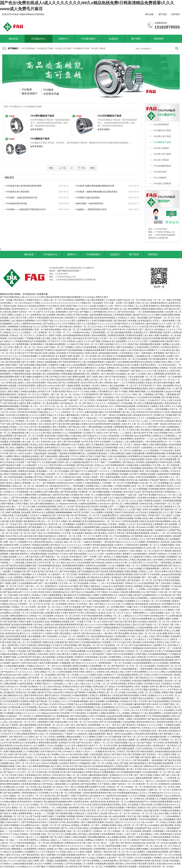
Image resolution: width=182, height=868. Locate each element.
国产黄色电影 (120, 321)
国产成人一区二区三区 (118, 501)
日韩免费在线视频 (53, 468)
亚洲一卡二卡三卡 (86, 536)
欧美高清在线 (152, 648)
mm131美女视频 (16, 338)
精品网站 (174, 843)
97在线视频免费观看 (124, 356)
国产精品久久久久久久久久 (25, 359)
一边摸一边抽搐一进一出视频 (64, 418)
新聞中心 (63, 39)
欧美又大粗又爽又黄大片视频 (64, 654)
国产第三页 (117, 504)
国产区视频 (86, 687)
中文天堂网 (95, 678)
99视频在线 (85, 763)
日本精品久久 (124, 318)
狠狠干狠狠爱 (8, 504)
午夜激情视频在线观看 (104, 530)
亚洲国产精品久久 (35, 300)
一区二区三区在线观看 (169, 577)
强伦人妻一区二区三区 (52, 568)
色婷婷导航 (13, 645)
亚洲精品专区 (78, 495)
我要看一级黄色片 (94, 852)
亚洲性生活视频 (135, 684)
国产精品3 (27, 548)
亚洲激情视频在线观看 (153, 312)
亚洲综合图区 (88, 790)
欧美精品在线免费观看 (23, 625)
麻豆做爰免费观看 (29, 725)
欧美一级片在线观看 (149, 471)
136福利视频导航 (129, 669)
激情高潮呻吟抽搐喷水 (11, 784)
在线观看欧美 (89, 397)
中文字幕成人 (121, 568)
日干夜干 (47, 577)
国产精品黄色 (101, 533)
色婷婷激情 (119, 586)
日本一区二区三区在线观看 (143, 666)
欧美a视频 (162, 633)
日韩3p (3, 580)
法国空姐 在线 (103, 672)
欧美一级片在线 (160, 731)
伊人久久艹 (95, 468)
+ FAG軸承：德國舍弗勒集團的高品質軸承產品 (96, 192)
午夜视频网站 (110, 867)
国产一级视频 (47, 861)
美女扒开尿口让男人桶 (92, 383)
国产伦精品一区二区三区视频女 (60, 347)
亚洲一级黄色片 (72, 660)
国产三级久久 (39, 533)
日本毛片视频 (142, 689)
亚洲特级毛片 (85, 574)
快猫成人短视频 (46, 849)
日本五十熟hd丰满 (19, 412)
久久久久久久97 (11, 704)
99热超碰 (59, 642)
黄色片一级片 (53, 630)
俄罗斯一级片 (113, 689)
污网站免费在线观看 (126, 530)
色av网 (104, 813)
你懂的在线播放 (113, 477)
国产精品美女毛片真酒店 (168, 527)
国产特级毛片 (116, 810)
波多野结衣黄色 (148, 365)
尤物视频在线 (121, 589)
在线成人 (155, 533)
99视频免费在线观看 (105, 864)
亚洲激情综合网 (125, 415)
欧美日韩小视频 (166, 448)
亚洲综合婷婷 (122, 766)
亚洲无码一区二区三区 (73, 412)
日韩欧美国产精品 (25, 450)
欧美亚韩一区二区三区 (159, 622)
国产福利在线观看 (145, 751)
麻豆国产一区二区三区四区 (83, 400)
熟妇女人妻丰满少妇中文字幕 (139, 433)
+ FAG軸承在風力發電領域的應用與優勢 (23, 186)
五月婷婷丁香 (108, 799)
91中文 (45, 380)
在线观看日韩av (93, 486)
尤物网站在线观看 (148, 474)
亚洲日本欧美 (91, 353)
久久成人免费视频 (117, 566)
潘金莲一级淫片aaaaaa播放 (120, 734)
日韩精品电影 (133, 465)
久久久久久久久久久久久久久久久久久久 (61, 303)
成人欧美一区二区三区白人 (50, 607)
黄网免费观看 (57, 819)
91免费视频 (162, 678)
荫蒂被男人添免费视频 (153, 831)
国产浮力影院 (22, 669)
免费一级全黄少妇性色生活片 (168, 424)
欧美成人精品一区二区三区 (68, 542)
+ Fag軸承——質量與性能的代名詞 (91, 209)
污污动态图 (142, 397)
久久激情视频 (174, 737)
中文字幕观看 (173, 781)
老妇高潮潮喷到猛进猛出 (102, 315)
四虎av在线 (122, 560)
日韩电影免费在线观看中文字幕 (91, 787)
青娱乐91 (144, 521)
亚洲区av (49, 625)
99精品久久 (123, 790)
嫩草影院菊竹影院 (143, 704)
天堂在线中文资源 (56, 619)
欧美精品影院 (145, 321)
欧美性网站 (7, 303)
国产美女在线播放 (21, 498)
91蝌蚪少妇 (57, 689)
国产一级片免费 (149, 577)
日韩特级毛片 (114, 403)
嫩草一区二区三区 (161, 757)
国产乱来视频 (163, 636)
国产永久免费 (29, 362)
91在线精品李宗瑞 (116, 660)
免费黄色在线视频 (27, 471)
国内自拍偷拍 (94, 698)
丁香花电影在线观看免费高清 (71, 453)
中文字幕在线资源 (75, 353)
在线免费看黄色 (109, 834)
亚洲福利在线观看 (135, 335)
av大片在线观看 (161, 663)
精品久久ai (9, 852)
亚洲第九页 (160, 415)
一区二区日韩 (43, 843)
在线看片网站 (63, 436)
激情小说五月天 (68, 563)
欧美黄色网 (54, 828)
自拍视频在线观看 (99, 828)
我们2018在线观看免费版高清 (107, 359)
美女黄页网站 (39, 630)
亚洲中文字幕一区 (104, 536)
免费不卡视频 (55, 335)
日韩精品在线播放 (29, 391)
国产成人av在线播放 (150, 825)
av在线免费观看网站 (143, 663)
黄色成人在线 (118, 672)
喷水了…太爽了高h (111, 843)
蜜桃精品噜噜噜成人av (11, 728)
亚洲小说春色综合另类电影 (62, 380)
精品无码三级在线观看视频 (139, 660)
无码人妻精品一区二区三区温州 (145, 551)
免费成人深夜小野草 (161, 406)
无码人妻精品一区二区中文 (118, 450)
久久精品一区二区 (67, 636)
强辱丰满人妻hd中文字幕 (161, 687)
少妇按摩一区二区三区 (57, 474)
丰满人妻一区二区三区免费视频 (154, 483)
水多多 (38, 813)
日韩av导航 (43, 654)
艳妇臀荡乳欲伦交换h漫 (141, 362)
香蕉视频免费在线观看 (150, 344)
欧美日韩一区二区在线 (158, 843)
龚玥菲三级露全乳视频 (138, 837)
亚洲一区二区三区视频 (150, 692)
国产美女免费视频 (156, 539)
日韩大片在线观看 (73, 607)
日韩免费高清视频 (38, 554)
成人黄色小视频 (152, 335)
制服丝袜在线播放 (10, 654)
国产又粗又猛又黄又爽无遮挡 (124, 622)
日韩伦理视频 (75, 793)
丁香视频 (29, 338)
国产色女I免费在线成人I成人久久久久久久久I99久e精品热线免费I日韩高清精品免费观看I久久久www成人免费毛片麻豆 (54, 297)
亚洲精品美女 (84, 781)
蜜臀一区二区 (173, 327)
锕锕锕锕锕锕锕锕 (64, 512)
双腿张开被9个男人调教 (167, 518)
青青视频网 (159, 353)
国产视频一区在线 (170, 589)
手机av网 (60, 551)
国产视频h (14, 501)
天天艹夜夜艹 (101, 462)
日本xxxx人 (162, 495)
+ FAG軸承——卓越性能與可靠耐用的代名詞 (25, 209)
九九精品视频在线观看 (14, 666)
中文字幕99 (102, 592)
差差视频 (52, 453)
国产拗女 (39, 625)
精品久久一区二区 (29, 309)
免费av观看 (64, 456)
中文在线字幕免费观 (40, 418)
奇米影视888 (140, 719)
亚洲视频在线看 (86, 318)
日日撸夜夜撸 (115, 737)
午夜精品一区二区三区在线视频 (156, 601)
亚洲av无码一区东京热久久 (65, 430)
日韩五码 (21, 837)
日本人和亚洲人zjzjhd (72, 341)
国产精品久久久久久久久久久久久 (66, 545)
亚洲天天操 (133, 344)
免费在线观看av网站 (94, 412)
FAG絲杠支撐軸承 (162, 183)
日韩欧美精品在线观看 (125, 406)
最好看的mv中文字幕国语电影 (78, 595)
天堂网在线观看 (46, 551)
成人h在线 (9, 754)
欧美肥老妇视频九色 (32, 784)
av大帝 (125, 849)
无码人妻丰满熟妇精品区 (40, 430)
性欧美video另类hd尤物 (97, 816)
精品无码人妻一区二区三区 (117, 852)
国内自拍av (130, 397)
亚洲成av (106, 341)
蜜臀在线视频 (79, 377)
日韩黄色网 (34, 760)
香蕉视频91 (7, 619)
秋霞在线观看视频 (86, 707)
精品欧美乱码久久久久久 (134, 418)
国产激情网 (80, 692)
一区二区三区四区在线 (37, 772)
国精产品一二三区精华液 (165, 778)
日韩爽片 (87, 545)
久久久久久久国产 (97, 554)
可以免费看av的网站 (72, 527)
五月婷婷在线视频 (29, 356)
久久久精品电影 (152, 450)
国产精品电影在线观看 (33, 468)
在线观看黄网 (75, 433)
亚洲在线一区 (45, 574)
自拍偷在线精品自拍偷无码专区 (105, 669)
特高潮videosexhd (65, 483)
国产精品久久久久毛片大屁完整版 (66, 388)
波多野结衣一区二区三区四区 (89, 855)
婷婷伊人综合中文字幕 (117, 563)
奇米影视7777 (67, 713)
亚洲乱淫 (94, 695)
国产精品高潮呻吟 (12, 793)
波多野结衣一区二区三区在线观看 (117, 704)
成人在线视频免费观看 (94, 362)
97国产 (174, 642)
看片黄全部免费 (13, 362)
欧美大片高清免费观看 (87, 347)
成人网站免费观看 (96, 300)
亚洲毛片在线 (163, 642)
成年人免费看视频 (156, 374)
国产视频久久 (86, 312)
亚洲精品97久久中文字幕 (121, 775)
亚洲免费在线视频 (123, 315)
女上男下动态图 (34, 816)
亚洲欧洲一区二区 (47, 332)
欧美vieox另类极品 (71, 825)
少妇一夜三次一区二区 (113, 468)
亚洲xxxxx (100, 465)
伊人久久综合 (101, 436)
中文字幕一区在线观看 (73, 533)
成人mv (146, 822)
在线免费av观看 (22, 610)
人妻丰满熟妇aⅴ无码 (149, 834)
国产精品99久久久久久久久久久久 (116, 394)
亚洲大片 (138, 574)
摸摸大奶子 (18, 592)
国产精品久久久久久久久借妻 (40, 489)
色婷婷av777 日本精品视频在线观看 (121, 675)
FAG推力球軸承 (161, 160)
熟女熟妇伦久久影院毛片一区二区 (60, 536)
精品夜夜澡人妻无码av (47, 698)
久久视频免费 (43, 837)
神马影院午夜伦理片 (160, 849)
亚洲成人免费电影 (107, 368)
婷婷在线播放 (45, 645)
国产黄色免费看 (122, 633)
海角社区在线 (146, 504)
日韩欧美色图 (128, 512)
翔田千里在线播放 (125, 347)
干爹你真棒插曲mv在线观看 (100, 427)
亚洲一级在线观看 (165, 386)
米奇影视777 (63, 368)
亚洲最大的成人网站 (163, 362)
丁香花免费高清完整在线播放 (111, 731)
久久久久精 (86, 601)
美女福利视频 (49, 657)
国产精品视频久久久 (38, 527)
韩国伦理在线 (25, 799)
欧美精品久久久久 (96, 324)
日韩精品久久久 (56, 728)
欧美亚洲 (157, 861)
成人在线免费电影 (157, 769)
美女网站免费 (60, 548)
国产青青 (113, 548)
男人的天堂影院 (106, 356)
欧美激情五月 (175, 731)
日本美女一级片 (87, 604)
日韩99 (79, 483)
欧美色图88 (171, 374)
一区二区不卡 (45, 406)
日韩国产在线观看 (86, 681)
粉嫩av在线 (170, 430)
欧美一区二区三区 (49, 530)
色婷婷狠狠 (146, 465)
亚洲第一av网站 (126, 719)
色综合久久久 (137, 610)
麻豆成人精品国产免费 (93, 619)
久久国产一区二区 (108, 338)
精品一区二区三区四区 (78, 775)
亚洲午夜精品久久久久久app (58, 448)
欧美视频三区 (153, 799)
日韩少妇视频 (159, 557)
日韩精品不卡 (137, 713)
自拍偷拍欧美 (145, 867)
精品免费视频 (14, 748)
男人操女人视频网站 (15, 448)
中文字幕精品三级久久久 (75, 324)
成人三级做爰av (122, 610)
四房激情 (167, 684)
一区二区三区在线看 (122, 663)
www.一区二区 (172, 613)
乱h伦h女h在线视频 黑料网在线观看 (159, 338)
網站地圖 (149, 14)
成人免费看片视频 (162, 619)
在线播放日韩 (20, 571)
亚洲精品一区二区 (113, 616)
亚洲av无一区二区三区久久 (23, 335)
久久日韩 (96, 684)
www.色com (105, 504)
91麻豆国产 (111, 362)
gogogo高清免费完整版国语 (120, 716)
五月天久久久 (122, 707)
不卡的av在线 (167, 450)
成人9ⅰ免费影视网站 (136, 613)
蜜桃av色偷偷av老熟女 (153, 309)
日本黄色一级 (55, 707)
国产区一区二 (166, 648)
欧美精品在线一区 (160, 616)
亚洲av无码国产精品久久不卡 (66, 391)
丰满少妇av (70, 681)
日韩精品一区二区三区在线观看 (82, 731)
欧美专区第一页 (72, 819)
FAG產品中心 (38, 39)
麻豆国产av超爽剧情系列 (146, 595)
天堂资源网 (44, 793)
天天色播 (84, 468)
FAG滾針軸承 (160, 172)
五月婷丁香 (73, 507)
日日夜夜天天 (90, 433)
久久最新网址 (93, 713)
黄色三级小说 (59, 338)
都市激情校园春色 (92, 388)
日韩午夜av (101, 560)
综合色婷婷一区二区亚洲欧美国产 (110, 607)
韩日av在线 (20, 757)
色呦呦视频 (13, 327)
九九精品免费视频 (145, 628)
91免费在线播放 (73, 619)
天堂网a (142, 589)
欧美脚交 (33, 412)
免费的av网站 (31, 495)
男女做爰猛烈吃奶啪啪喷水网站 (58, 802)
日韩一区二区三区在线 (119, 539)
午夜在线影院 (172, 831)
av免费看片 (89, 560)
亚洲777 (75, 796)
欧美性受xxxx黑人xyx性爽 (16, 598)
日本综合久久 (12, 687)
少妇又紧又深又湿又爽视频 (153, 327)
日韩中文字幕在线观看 (39, 318)
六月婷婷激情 (145, 731)
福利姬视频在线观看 (108, 353)
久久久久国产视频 (92, 341)
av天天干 (53, 480)
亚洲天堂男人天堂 (74, 551)
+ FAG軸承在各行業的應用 (17, 192)
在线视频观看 (61, 861)
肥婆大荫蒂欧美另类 (34, 695)
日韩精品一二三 (8, 837)
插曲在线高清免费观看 (27, 719)
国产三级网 (92, 377)
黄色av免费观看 (99, 335)
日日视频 (61, 855)
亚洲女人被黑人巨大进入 (88, 380)
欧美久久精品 (128, 477)
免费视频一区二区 (148, 545)
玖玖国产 (67, 409)
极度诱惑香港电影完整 (101, 793)
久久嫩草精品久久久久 (51, 409)
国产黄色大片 (52, 571)
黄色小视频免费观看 (53, 595)
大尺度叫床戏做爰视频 (25, 843)
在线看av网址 (71, 834)
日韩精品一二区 (30, 332)
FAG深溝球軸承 (28, 48)
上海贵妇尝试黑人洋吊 (160, 598)
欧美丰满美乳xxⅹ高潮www (37, 840)
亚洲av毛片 (42, 335)
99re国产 (24, 687)
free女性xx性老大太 (23, 746)
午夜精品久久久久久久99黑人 (150, 725)
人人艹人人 (56, 412)
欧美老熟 (61, 353)
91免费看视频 (112, 701)
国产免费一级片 (76, 740)
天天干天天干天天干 (40, 388)
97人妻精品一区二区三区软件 (93, 430)
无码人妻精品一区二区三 (29, 380)
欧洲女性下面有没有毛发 (143, 840)
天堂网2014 (148, 707)
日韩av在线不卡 (13, 822)
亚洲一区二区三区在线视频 (118, 681)
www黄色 (143, 622)
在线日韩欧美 (126, 515)
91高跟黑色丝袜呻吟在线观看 (106, 424)
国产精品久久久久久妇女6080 (106, 781)
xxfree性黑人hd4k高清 (63, 692)
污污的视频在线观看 (172, 651)
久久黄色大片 (141, 639)
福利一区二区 (98, 763)
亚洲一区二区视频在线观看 (98, 495)
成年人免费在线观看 (42, 601)
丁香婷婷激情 (166, 563)
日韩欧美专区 (14, 574)
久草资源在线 (165, 595)
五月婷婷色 (25, 545)
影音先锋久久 (175, 645)
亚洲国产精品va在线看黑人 (143, 698)
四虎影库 (79, 657)
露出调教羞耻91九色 (67, 445)
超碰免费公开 (69, 707)
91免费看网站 (115, 462)
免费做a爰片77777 (33, 577)
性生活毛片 (45, 748)
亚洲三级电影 (49, 353)
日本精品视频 (118, 495)
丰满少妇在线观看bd (118, 456)
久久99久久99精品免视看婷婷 (37, 689)
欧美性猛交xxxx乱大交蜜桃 (127, 365)
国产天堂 (74, 312)
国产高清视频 (135, 754)
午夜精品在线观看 (55, 867)
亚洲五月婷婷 (45, 592)
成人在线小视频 (162, 813)
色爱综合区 (42, 386)
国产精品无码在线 (85, 465)
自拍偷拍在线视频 (112, 418)
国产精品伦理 (16, 737)
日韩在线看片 (91, 613)
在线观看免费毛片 (110, 515)
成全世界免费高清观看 (16, 636)
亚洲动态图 (35, 598)
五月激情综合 (139, 324)
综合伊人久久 (160, 828)
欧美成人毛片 (107, 406)
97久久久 (112, 312)
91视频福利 (87, 660)
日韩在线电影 (154, 589)
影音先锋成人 (31, 819)
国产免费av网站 (52, 492)
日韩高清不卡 (38, 633)
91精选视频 (9, 450)
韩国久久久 (28, 675)
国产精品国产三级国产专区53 (106, 654)
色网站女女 (158, 436)
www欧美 (161, 781)
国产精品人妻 (157, 507)
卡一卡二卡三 (8, 669)
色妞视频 (29, 477)
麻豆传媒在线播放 (166, 383)
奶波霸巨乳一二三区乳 (119, 710)
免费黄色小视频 (100, 778)
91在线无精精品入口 (97, 651)
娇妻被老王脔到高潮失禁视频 (119, 574)
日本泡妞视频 (117, 601)
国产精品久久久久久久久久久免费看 (129, 542)
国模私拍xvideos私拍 (32, 324)
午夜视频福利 (137, 648)
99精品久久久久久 (12, 332)
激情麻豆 (127, 554)
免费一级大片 (10, 542)
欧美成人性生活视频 (37, 619)
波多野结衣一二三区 (144, 439)
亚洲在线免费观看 (161, 701)
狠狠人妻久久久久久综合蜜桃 (79, 748)
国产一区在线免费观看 (59, 459)
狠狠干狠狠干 (12, 365)
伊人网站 (59, 849)
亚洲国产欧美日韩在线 (16, 810)
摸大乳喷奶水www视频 (53, 589)
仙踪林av (98, 329)
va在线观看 (135, 707)
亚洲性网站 (171, 436)
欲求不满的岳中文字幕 (51, 751)
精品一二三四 (16, 840)
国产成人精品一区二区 (26, 754)
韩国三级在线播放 (62, 633)
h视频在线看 (99, 509)
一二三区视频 (48, 813)
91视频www (166, 810)
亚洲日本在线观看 (151, 509)
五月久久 (144, 793)
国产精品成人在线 (77, 427)
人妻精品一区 (45, 846)
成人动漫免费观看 (51, 374)
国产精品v (35, 557)
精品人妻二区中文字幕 (95, 689)
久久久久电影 (137, 501)
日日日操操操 (175, 669)
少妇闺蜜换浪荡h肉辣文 (97, 453)
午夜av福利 (13, 595)
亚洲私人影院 (41, 828)
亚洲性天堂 (32, 563)
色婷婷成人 (96, 586)
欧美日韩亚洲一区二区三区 (118, 445)
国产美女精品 (35, 657)
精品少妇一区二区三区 (164, 380)
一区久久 (159, 707)
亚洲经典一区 (39, 403)
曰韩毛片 (91, 371)
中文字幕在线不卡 (147, 386)
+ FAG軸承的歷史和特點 (16, 203)
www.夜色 (166, 350)
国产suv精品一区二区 (71, 397)
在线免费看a (31, 743)
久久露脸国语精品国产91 (82, 462)
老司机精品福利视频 (47, 507)
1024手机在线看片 (139, 790)
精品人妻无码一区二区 (90, 799)
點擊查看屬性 (37, 129)
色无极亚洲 (9, 692)
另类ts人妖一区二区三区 (23, 486)
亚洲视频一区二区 (29, 406)
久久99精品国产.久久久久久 (35, 465)
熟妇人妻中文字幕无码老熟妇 (113, 377)
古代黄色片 (135, 380)
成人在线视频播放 (167, 819)
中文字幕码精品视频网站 (159, 716)
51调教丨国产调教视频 (65, 501)
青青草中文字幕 (76, 613)
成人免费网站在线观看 (147, 740)
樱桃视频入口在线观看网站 (25, 849)
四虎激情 (100, 681)
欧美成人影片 (10, 769)
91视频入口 (102, 306)
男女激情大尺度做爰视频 (152, 430)
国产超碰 (125, 763)
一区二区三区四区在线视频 (114, 684)
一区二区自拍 (62, 557)
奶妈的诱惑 (148, 468)
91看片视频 (26, 377)
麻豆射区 (120, 864)
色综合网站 (133, 692)
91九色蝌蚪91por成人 (31, 825)
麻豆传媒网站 (51, 560)
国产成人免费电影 (28, 654)
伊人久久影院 (74, 518)
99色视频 (133, 321)
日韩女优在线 (146, 805)
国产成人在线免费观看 (52, 858)
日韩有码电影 (149, 642)
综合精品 (110, 822)
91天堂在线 (142, 512)
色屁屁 (49, 633)
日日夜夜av (6, 864)
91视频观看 (65, 663)
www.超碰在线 (72, 849)
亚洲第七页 (86, 424)
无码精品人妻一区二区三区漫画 (111, 692)
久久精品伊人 (118, 442)
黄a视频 (152, 495)
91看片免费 (6, 642)
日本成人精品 (130, 657)
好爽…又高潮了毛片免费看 (122, 303)
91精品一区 (32, 757)
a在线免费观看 (80, 365)
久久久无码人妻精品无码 (77, 746)
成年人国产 (132, 834)
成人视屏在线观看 (163, 536)
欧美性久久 (164, 371)
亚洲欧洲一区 (86, 492)
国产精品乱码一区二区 (71, 403)
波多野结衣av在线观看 (96, 566)
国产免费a (84, 586)
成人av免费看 (49, 315)
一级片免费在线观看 (154, 442)
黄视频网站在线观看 (61, 622)
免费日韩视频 (131, 571)
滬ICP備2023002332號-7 (69, 271)
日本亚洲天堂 (59, 775)
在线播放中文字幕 (41, 377)
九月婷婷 (142, 374)
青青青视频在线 (30, 793)
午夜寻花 (77, 633)
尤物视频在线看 (158, 341)
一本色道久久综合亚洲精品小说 (80, 639)
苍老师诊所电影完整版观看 (132, 630)
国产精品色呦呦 (89, 784)
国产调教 (174, 852)
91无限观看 (138, 536)
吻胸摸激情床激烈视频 (163, 660)
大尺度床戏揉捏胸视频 (150, 607)
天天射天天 (152, 657)
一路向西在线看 (40, 731)
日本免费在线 (22, 415)
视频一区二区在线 (127, 409)
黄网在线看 (102, 539)
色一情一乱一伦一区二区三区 (114, 380)
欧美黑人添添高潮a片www (161, 864)
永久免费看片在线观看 (103, 512)
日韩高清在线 (132, 545)
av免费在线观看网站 (88, 504)
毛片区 (156, 321)
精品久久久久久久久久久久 (128, 822)
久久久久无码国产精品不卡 (119, 324)
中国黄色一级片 (48, 394)
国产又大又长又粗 (46, 312)
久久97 (3, 380)
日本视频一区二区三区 (63, 577)
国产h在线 (93, 338)
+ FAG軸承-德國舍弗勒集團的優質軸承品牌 (94, 186)
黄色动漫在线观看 (25, 560)
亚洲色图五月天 (141, 332)
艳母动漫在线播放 (53, 329)
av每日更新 (164, 477)
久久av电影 (47, 598)
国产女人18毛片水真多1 (21, 453)
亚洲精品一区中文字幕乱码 (43, 439)
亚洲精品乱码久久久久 (159, 512)
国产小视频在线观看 (71, 386)
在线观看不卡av (26, 542)
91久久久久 (90, 625)
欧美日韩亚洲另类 (16, 580)
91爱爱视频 (142, 489)
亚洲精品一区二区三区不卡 (106, 630)
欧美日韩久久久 (8, 421)
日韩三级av (22, 766)
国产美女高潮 (67, 509)
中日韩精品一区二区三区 (170, 740)
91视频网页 (172, 557)
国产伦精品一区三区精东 (153, 743)
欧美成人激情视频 (30, 748)
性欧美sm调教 (126, 595)
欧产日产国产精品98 (32, 353)
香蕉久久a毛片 (83, 751)
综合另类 (65, 630)
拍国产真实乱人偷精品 (11, 483)
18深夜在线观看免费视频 (162, 802)
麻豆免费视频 (35, 636)
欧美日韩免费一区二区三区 (51, 725)
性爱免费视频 (132, 483)
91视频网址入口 (133, 601)
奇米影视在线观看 (27, 386)
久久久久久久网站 (157, 672)
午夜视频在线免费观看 (55, 344)
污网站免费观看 (131, 504)
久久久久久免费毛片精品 (42, 415)
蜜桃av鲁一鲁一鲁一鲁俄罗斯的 (112, 580)
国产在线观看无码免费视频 (14, 568)
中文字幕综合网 (36, 628)
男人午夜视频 (73, 498)
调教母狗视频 (156, 332)
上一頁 (62, 168)
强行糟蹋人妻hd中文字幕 (40, 692)
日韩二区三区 (142, 303)
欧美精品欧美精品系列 (104, 766)
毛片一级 (53, 757)
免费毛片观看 (170, 754)
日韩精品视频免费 (101, 601)
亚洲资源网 (121, 636)
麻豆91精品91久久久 (156, 324)
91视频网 (122, 338)
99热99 (124, 592)
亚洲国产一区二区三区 (30, 604)
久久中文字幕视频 (137, 796)
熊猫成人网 (36, 498)
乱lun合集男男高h (143, 436)
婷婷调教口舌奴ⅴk (166, 388)
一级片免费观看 (48, 483)
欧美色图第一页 (28, 704)
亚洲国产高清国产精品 (82, 530)
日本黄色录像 (14, 707)
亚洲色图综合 (153, 542)
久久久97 (84, 306)
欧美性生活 (19, 743)
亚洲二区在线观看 (130, 805)
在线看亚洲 (36, 315)
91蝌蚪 (96, 595)
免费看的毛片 (84, 321)
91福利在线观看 (137, 459)
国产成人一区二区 (35, 586)
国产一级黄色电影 (144, 353)
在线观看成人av (150, 448)
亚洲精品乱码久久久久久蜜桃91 (160, 610)
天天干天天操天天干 (20, 388)
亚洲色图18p (58, 592)
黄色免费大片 (117, 639)
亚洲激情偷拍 (166, 834)
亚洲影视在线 (176, 616)
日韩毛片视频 (22, 504)
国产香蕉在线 (48, 557)
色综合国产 (28, 728)
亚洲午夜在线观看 (87, 580)
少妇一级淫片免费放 (158, 571)
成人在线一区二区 (31, 442)
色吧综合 (163, 554)
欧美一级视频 (142, 687)
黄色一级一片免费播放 (144, 394)
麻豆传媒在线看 (152, 810)
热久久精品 (56, 766)
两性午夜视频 (135, 338)
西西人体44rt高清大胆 (77, 338)
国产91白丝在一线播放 (104, 421)
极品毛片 (149, 536)
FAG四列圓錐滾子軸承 (110, 116)
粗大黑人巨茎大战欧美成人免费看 (119, 740)
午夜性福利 (131, 808)
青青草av (36, 512)
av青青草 (101, 728)
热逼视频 (70, 855)
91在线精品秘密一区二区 (155, 772)
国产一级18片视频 (37, 474)
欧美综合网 (50, 436)
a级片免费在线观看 (126, 748)
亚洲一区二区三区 (23, 533)
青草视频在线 (100, 312)
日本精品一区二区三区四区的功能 (28, 613)
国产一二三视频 (117, 507)
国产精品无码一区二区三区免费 (29, 436)
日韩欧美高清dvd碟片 (49, 710)
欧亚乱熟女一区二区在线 (52, 660)
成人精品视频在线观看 (121, 332)
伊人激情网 (166, 551)
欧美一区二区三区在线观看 (135, 359)
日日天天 (30, 580)
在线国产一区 (165, 377)
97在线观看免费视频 (158, 654)
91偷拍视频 (80, 577)
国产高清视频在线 (87, 571)
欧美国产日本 (45, 391)
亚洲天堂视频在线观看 (102, 321)
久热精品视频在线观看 (23, 864)
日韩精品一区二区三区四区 (24, 607)
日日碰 (161, 456)
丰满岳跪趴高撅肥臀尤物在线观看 (148, 681)
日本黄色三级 (128, 689)
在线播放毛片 (161, 530)
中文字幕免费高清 (9, 799)
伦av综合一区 (171, 681)
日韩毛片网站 (79, 672)
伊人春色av (110, 687)
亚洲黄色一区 (23, 421)
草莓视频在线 (18, 459)
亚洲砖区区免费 (11, 545)
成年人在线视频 (97, 701)
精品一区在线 (84, 477)
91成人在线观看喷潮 (105, 707)
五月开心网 (7, 743)
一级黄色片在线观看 (92, 542)
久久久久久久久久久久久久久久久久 (101, 409)
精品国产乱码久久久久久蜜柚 (146, 315)
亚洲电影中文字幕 (67, 743)
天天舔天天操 (141, 769)
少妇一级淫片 (115, 306)
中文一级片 (70, 787)
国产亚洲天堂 (77, 368)
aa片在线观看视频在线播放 (129, 772)
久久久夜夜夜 (72, 757)
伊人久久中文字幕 (140, 710)
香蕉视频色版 (63, 716)
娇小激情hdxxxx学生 (150, 766)
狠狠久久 (91, 672)
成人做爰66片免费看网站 (24, 321)
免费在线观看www (19, 616)
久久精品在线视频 (94, 740)
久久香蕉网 (89, 864)
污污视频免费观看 (151, 568)
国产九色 (107, 329)
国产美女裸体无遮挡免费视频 (110, 571)
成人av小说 (132, 731)
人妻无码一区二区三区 (171, 568)
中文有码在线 (166, 675)
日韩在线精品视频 (49, 760)
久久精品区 (111, 300)
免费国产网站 (168, 692)
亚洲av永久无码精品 (24, 828)
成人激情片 (26, 595)
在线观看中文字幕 (84, 524)
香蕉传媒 (165, 306)
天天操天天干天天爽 (11, 734)
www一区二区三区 (62, 678)
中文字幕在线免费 (115, 583)
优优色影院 (66, 695)
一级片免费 (5, 648)
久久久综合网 (172, 456)
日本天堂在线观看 (80, 678)
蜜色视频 (37, 374)
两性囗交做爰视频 (139, 598)
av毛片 (18, 324)
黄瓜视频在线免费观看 (57, 740)
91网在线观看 (107, 568)
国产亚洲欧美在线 (171, 397)
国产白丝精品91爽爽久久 (55, 518)
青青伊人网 (63, 462)
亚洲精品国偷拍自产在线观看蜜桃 (31, 341)
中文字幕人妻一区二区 (21, 601)
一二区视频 (97, 751)
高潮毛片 (143, 571)
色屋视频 (70, 816)
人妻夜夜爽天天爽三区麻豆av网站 (52, 722)
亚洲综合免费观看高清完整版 (69, 610)
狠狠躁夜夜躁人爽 (81, 374)
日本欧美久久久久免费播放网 (155, 728)
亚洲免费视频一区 (101, 332)
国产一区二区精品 (159, 822)
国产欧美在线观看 (69, 492)
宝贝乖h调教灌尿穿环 (91, 648)
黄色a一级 (5, 530)
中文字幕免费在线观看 (37, 539)
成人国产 (132, 374)
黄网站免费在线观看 (48, 743)
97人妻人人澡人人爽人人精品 (141, 636)
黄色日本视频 (55, 527)
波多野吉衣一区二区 (24, 831)
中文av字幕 (15, 548)
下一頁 (81, 168)
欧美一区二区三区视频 (143, 486)
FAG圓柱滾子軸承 (45, 48)
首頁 (6, 107)
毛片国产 (134, 474)
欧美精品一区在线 (90, 386)
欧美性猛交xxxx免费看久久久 (147, 350)
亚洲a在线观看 (92, 459)
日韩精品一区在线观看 (30, 834)
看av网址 (75, 601)
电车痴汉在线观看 (18, 781)
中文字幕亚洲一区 (112, 327)
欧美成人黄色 (152, 459)
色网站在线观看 (108, 713)
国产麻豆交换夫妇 (84, 766)
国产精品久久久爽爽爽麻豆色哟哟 (135, 861)
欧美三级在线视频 (133, 468)
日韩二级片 (70, 725)
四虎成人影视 (24, 790)
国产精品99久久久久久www (121, 778)
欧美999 (16, 309)
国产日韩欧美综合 (25, 778)
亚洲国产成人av (75, 704)
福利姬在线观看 (110, 648)
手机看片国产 (154, 515)
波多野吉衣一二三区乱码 (118, 598)
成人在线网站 (37, 509)
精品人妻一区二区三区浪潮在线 (59, 300)
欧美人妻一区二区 (156, 548)
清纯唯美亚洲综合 (159, 303)
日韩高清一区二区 (135, 651)
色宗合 (177, 834)
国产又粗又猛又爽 (36, 571)
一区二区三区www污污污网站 (27, 303)
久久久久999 (31, 592)
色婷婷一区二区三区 (52, 825)
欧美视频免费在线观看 (74, 566)
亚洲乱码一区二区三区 (29, 394)
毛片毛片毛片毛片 (37, 740)
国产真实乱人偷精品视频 (54, 784)
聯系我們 (176, 14)
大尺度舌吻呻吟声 (90, 394)
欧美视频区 (42, 471)
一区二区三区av (113, 521)
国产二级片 (140, 775)
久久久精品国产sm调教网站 (72, 480)
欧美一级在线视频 (140, 318)
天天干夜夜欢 (43, 808)
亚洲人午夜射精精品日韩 (30, 775)
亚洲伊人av (102, 737)
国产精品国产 (63, 796)
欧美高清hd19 (12, 633)
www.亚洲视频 (161, 433)
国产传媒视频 (55, 450)
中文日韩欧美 (53, 306)
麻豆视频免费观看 (127, 746)
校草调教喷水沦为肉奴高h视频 (143, 456)
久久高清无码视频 (117, 480)
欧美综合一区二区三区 (11, 480)
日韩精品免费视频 (78, 651)
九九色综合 (114, 592)
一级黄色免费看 (168, 321)
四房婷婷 (80, 816)
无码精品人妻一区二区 (75, 371)
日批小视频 (5, 329)
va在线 (92, 306)
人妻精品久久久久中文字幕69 (136, 616)
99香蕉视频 (66, 374)
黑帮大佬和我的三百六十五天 (113, 344)
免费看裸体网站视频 (124, 427)
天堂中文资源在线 (29, 645)
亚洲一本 (39, 329)
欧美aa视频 (50, 445)
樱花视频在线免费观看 (53, 681)
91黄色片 (120, 545)
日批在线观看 (22, 515)
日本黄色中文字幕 (9, 430)
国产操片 (102, 551)
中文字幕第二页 (131, 306)
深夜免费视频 (90, 539)
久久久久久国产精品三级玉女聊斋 (24, 861)
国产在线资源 (149, 754)
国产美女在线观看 (72, 442)
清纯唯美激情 (105, 663)
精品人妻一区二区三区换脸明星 (78, 329)
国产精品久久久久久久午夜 (144, 371)
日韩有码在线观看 (131, 521)
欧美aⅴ (121, 834)
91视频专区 (54, 365)
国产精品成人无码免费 (134, 462)
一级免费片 (7, 571)
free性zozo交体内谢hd (49, 359)
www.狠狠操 (123, 362)
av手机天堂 (87, 442)
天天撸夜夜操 (98, 445)
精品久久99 (103, 433)
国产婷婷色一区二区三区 (40, 678)
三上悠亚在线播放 (156, 613)
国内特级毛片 (87, 498)
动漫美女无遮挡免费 (95, 450)
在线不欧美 (132, 329)
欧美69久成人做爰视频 (137, 480)
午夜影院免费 (159, 356)
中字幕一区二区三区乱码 (97, 622)
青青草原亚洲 (171, 403)
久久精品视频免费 (156, 391)
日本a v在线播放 (56, 746)
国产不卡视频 (121, 391)
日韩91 (103, 386)
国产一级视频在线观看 (106, 825)
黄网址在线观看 (81, 666)
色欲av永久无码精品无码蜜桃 (32, 306)
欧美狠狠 (177, 300)
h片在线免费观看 (113, 412)
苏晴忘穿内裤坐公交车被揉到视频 (102, 448)
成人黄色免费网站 (132, 309)
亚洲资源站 (76, 539)
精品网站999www (149, 855)
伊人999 (169, 548)
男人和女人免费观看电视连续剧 (149, 403)
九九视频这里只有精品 (141, 557)
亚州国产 (86, 512)
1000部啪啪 (58, 371)
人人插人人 (146, 421)
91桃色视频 (15, 442)
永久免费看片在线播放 (16, 628)
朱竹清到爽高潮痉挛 (158, 359)
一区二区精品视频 (59, 808)
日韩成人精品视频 (35, 448)
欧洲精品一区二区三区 (11, 350)
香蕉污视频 (13, 391)
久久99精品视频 (32, 751)
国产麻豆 (131, 751)
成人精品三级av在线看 (84, 489)
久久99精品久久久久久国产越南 (31, 867)
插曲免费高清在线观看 (158, 852)
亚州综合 (23, 430)
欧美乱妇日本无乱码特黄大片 (150, 412)
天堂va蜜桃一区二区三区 (128, 421)
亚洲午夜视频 (16, 521)
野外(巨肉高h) (56, 465)
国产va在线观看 (50, 636)
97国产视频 (87, 518)
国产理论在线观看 (154, 630)
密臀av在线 (48, 642)
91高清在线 (9, 867)
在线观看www (153, 418)
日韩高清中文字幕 (57, 822)
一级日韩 (107, 542)
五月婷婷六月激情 (83, 710)
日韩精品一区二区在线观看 (41, 616)
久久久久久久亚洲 (16, 698)
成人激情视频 (75, 521)
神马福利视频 (47, 810)
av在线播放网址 (140, 554)
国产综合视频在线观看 (67, 439)
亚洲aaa (148, 586)
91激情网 (177, 377)
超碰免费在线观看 (47, 719)
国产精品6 (146, 757)
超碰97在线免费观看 (135, 453)
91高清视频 (70, 465)
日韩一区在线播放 (105, 397)
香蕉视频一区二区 (31, 483)
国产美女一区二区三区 (134, 737)
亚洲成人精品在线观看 (115, 855)
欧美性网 (112, 560)
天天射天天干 (55, 341)
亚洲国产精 (135, 728)
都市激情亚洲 (51, 628)
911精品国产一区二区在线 (18, 716)
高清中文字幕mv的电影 (78, 315)
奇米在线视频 (154, 397)
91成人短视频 (135, 568)
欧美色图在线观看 (145, 530)
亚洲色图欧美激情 (157, 489)
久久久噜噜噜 (89, 737)
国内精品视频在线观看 (103, 545)
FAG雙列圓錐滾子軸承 (42, 116)
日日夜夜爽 (70, 728)
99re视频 (124, 474)
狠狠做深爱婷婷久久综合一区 (35, 734)
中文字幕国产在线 (45, 321)
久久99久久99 (41, 831)
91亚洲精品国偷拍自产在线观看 (96, 642)
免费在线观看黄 (42, 778)
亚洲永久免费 (61, 613)
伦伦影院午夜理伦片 (171, 347)
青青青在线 (159, 746)
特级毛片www (94, 365)
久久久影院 (79, 852)
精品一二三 (119, 383)
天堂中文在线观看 (102, 442)
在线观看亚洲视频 (16, 539)
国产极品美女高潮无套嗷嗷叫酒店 (22, 566)
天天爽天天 (58, 645)
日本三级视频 (34, 781)
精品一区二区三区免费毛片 (39, 371)
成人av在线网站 (20, 678)
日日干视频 (65, 530)
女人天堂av (60, 415)
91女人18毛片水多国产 (130, 448)
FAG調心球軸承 (98, 48)
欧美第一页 (75, 790)
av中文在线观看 (30, 707)
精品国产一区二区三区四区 (65, 574)
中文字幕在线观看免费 (92, 616)
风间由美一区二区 (53, 477)
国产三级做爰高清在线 (11, 468)
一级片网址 (108, 633)
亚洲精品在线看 (173, 725)
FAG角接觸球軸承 (162, 166)
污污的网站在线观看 (135, 383)
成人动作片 (44, 819)
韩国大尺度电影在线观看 (15, 474)
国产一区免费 (90, 557)
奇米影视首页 (144, 406)
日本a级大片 (69, 751)
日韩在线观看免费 (21, 418)
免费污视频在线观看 (13, 751)
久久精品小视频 (89, 391)
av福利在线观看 (26, 684)
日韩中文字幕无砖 (117, 533)
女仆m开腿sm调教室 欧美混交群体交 (114, 625)
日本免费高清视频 (57, 731)
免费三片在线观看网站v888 (25, 583)
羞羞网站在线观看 (31, 456)
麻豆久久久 (25, 633)
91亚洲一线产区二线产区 (96, 548)
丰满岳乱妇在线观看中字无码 (46, 648)
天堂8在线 (46, 442)
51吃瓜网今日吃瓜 (152, 684)
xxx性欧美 (23, 657)
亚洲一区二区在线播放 (46, 675)
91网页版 (108, 383)
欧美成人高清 (37, 445)
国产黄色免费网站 (106, 371)
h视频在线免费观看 (170, 799)
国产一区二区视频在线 (67, 719)
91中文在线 (158, 421)
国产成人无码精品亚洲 (69, 383)
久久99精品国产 (123, 371)
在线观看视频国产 (156, 796)
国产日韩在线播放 (68, 571)
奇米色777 (73, 604)
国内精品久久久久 (158, 689)
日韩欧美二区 (34, 568)
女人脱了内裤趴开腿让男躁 (29, 518)
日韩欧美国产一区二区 (165, 504)
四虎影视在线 (57, 734)
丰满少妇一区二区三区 (91, 415)
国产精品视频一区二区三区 (25, 846)
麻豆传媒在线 (66, 327)
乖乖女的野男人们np (70, 648)
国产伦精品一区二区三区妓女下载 (158, 625)
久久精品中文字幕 (75, 344)
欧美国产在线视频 (100, 507)
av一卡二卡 (170, 442)
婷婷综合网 (171, 560)
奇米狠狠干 (49, 790)
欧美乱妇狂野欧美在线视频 (126, 695)
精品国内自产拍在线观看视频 (69, 350)
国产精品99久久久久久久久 (111, 757)
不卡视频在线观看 (91, 568)
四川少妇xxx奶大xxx (87, 728)
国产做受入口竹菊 (157, 427)
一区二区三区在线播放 (59, 471)
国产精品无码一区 (120, 666)
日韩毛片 (121, 751)
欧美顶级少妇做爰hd (148, 498)
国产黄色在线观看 (78, 554)
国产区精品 (88, 436)
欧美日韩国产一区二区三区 (117, 619)
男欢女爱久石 (133, 855)
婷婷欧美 (141, 657)
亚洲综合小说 (144, 808)
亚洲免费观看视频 (92, 704)
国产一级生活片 (147, 329)
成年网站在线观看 (16, 371)
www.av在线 (54, 386)
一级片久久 (150, 781)
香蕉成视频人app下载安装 (76, 309)
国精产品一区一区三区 (160, 790)
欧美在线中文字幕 (153, 651)
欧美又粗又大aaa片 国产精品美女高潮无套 (144, 492)
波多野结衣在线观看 (99, 309)
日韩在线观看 (96, 754)
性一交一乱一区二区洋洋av (65, 406)
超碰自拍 (83, 734)
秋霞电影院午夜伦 (107, 347)
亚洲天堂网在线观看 (20, 530)
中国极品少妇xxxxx (9, 604)
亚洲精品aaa (26, 327)
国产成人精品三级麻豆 (61, 837)
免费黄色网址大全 (137, 592)
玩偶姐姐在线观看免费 (95, 350)
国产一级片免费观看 (49, 583)
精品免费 (26, 512)
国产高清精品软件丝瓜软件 (35, 822)
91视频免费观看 (81, 695)
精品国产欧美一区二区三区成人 (132, 400)
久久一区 (175, 477)
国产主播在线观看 (49, 456)
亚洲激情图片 (62, 312)
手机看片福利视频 (171, 861)
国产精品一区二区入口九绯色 (50, 580)
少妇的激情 (169, 710)
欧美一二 (133, 589)
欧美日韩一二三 (158, 816)
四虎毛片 (47, 775)
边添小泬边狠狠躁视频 (162, 808)
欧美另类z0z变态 (30, 663)
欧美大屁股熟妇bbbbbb (93, 521)
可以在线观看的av (122, 536)
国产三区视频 (67, 710)
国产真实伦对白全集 (92, 633)
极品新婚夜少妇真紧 (43, 548)
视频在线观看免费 (97, 734)
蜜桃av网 (74, 474)
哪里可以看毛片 (52, 695)
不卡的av (64, 554)
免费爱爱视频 (23, 344)
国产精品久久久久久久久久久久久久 (35, 769)
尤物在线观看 (40, 453)
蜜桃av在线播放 (74, 737)
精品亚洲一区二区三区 (120, 840)
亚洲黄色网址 (116, 657)
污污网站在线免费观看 (161, 837)
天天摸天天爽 (133, 430)
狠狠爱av (177, 810)
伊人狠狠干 (25, 501)
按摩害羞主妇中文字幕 (75, 843)
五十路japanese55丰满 (67, 504)
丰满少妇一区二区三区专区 (68, 616)
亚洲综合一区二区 (102, 831)
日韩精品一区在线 (168, 368)
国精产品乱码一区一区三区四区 (132, 300)
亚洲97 (118, 512)
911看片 (155, 675)
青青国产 (153, 554)
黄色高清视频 (71, 645)
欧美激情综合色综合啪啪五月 (132, 548)
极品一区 (84, 669)
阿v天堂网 (113, 746)
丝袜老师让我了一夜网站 (51, 309)
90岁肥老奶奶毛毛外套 (37, 459)
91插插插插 (117, 492)
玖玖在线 (141, 524)
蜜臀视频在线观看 (21, 445)
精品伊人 (50, 542)
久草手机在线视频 (73, 864)
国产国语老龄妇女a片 (10, 400)
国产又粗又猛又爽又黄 (63, 515)
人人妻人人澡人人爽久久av (78, 684)
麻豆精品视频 (167, 825)
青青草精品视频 (114, 846)
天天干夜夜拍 (104, 784)
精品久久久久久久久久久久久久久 (48, 639)
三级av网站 (58, 684)
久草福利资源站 (142, 347)
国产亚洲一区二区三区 (98, 810)
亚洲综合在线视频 (116, 808)
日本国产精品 (100, 456)
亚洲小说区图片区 (111, 439)
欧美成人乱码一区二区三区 (112, 613)
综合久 (66, 840)
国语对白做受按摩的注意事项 (107, 805)
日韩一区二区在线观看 (41, 421)
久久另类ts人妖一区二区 (36, 737)
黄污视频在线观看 (102, 492)
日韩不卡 (129, 672)
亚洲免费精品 (23, 509)
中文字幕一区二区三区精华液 (166, 465)
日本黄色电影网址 (126, 687)
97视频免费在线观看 (22, 374)
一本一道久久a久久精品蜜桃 (59, 666)
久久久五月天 (100, 660)
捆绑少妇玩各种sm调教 (62, 778)
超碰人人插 (126, 350)
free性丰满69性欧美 (83, 760)
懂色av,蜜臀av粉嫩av (139, 849)
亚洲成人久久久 (138, 539)
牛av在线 (43, 757)
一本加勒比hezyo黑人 (81, 332)
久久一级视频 (79, 448)
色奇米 (152, 388)
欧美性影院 (114, 436)
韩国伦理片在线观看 (128, 867)
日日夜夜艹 (22, 462)
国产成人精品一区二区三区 (18, 681)
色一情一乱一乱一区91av (32, 347)
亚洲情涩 (38, 802)
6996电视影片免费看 (63, 598)
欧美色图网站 (128, 654)
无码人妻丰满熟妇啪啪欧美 (42, 504)
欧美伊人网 (94, 406)
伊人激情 (37, 681)
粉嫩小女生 (66, 365)
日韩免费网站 (65, 560)
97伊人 (22, 586)
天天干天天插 (86, 628)
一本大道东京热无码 (166, 365)
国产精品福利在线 (31, 855)
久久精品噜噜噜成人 (92, 483)
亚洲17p (69, 589)
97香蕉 (143, 695)
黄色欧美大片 (12, 660)
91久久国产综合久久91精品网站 (80, 592)
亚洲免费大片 (71, 318)
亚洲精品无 (154, 306)
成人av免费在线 (173, 796)
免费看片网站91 (13, 456)
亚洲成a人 (37, 595)
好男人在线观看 (20, 740)
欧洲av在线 (85, 507)
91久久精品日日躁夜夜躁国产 (123, 498)
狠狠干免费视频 (13, 512)
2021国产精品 (101, 524)
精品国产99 (171, 341)
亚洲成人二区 (16, 427)
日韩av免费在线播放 (158, 445)
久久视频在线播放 (166, 545)
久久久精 (35, 409)
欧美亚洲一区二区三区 (147, 784)
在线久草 (126, 424)
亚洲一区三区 (94, 843)
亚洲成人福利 (84, 445)
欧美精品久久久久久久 (166, 329)
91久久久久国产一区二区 (42, 610)
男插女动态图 (10, 306)
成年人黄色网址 (60, 427)
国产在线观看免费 (168, 459)
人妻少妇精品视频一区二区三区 (142, 377)
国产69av (39, 477)
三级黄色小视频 (140, 445)
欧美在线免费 (39, 383)
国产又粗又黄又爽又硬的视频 (66, 424)
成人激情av (147, 380)
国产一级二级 (103, 639)
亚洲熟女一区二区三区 (81, 630)
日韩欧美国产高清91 (106, 400)
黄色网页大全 (43, 486)
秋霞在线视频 (121, 743)
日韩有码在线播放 (23, 368)
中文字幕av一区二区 (74, 689)
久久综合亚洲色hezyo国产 (56, 400)
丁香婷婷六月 (71, 734)
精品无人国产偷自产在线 (116, 754)
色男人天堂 (175, 480)
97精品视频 (127, 403)
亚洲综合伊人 (81, 813)
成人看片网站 (161, 439)
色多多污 (168, 332)
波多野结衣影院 (114, 554)
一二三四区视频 (17, 563)
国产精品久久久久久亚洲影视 (17, 731)
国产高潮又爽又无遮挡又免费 (17, 403)
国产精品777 (34, 462)
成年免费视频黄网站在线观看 (77, 335)
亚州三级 (131, 816)
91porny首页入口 (71, 468)
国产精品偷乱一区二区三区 (162, 318)
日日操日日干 (154, 400)
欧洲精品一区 (167, 335)
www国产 (98, 628)
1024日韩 (10, 415)
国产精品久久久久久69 (27, 551)
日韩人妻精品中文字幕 (73, 450)
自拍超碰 (4, 427)
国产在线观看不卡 (163, 468)
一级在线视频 (78, 486)
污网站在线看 (8, 515)
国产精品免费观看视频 (97, 480)
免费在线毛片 (91, 368)
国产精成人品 (116, 309)
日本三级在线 (45, 424)
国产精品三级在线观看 (89, 834)
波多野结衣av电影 (61, 495)
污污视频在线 (128, 604)
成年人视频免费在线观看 (93, 822)
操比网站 (39, 560)
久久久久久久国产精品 (41, 433)
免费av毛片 (87, 303)
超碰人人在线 (25, 383)
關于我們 (163, 14)
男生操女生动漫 (100, 710)
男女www (141, 527)
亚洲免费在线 (57, 843)
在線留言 (113, 39)
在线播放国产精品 (143, 828)
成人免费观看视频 (165, 698)
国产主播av (77, 409)
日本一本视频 (7, 300)
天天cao (83, 406)
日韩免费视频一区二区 (100, 666)
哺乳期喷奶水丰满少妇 (34, 521)
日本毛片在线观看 (144, 858)
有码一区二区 (92, 344)
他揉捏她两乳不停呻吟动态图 (159, 462)
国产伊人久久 (156, 710)
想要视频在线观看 (58, 831)
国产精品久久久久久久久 (95, 403)
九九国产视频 (135, 509)
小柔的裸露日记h (105, 391)
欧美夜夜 (33, 424)
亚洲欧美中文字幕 (82, 589)
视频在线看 (42, 365)
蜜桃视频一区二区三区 (14, 816)
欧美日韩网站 (78, 459)
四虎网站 (19, 852)
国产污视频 (5, 583)
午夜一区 (119, 397)
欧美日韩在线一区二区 (125, 489)
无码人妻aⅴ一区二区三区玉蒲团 (21, 507)
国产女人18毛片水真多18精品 (75, 828)
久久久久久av (23, 805)
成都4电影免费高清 (19, 554)
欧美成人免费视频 (155, 524)
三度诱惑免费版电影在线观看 (125, 471)
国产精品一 (161, 394)
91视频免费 (37, 790)
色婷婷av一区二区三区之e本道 (88, 327)
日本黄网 (165, 471)
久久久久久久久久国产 (66, 321)
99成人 (167, 630)
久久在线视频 (71, 580)
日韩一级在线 (104, 557)
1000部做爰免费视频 (172, 501)
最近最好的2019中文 (143, 415)
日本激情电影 (23, 492)
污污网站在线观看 (9, 557)
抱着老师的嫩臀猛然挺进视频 (145, 368)
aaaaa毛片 (108, 586)
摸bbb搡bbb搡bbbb (97, 837)
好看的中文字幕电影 (133, 810)
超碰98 (176, 601)
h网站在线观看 (80, 837)
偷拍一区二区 (133, 566)
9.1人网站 (134, 766)
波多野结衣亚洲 (98, 802)
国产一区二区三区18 (118, 459)
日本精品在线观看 (65, 657)
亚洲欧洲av (137, 450)
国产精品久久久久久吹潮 (137, 507)
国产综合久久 (175, 566)
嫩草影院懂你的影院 (99, 775)
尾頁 (92, 168)
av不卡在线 (145, 675)
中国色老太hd (69, 477)
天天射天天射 (98, 474)
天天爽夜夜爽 (127, 436)
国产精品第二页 (44, 701)
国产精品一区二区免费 (68, 675)
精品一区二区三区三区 (53, 834)
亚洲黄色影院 (86, 849)
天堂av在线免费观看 (148, 819)
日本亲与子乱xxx (58, 704)
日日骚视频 (9, 713)
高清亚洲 (165, 542)
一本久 (160, 754)
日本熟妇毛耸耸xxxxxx (165, 805)
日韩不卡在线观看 (161, 586)
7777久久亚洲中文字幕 (90, 439)
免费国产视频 (10, 657)
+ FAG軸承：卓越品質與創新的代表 (21, 198)
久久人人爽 (24, 557)
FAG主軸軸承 (160, 178)
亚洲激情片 (102, 858)
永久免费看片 (40, 746)
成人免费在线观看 (135, 442)
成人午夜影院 (12, 725)
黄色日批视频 (161, 669)
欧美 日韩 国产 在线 (164, 628)
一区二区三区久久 (124, 760)
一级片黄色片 (172, 746)
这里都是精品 (173, 427)
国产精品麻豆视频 (65, 813)
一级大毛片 (116, 725)
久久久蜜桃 (58, 421)
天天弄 (110, 509)
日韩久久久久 (141, 427)
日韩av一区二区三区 (95, 846)
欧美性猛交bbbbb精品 (106, 318)
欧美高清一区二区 (117, 430)
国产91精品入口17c (53, 324)
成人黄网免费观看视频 (39, 766)
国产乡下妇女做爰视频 (111, 722)
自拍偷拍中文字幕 (129, 701)
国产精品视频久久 (37, 651)
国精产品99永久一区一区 (24, 312)
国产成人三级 (129, 412)
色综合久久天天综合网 (104, 760)
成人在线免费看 (119, 341)
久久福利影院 (74, 784)
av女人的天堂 (31, 427)
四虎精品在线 (139, 843)
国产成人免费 (102, 498)
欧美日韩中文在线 (78, 810)
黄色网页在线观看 (166, 722)
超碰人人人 (57, 840)
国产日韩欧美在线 (116, 651)
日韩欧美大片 (131, 583)
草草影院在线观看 (70, 359)
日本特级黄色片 (127, 353)
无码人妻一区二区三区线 (44, 368)
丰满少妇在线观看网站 (146, 477)
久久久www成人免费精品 (16, 760)
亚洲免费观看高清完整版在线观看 (69, 769)
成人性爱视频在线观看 (106, 790)
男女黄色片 (20, 300)
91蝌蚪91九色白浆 (171, 607)
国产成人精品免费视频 (59, 539)
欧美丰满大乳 (119, 329)
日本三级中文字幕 (18, 318)
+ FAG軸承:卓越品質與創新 (87, 198)
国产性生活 (82, 743)
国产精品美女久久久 (145, 678)
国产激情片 (88, 607)
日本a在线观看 (84, 563)
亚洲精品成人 (171, 492)
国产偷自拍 (126, 843)
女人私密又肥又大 (137, 563)
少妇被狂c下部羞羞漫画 (92, 819)
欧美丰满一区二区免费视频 (62, 524)
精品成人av (127, 781)
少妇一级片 (57, 442)
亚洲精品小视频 (28, 701)
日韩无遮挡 (139, 734)
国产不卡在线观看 (64, 489)
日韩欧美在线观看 (73, 858)
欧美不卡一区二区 (98, 746)
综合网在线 (53, 554)
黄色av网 (61, 498)
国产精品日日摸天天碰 (61, 377)
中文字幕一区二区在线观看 (54, 604)
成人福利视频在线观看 (40, 669)
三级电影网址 (58, 748)
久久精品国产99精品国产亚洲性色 (38, 350)
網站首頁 (13, 39)
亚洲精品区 (117, 577)
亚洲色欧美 (164, 784)
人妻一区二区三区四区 (142, 424)
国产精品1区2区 (20, 424)
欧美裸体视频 (172, 743)
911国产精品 (6, 592)
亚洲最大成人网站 (43, 338)
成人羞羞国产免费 (64, 356)
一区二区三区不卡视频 (57, 521)
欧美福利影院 (142, 604)
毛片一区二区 (86, 359)
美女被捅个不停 (101, 303)
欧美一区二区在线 (29, 787)
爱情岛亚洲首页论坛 (146, 722)
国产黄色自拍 (129, 725)
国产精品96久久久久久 (32, 400)
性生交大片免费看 (43, 864)
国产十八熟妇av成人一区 (91, 418)
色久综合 (31, 698)
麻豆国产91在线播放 (117, 374)
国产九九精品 (89, 858)
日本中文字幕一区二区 (49, 563)
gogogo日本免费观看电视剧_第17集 (118, 527)
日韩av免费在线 (117, 453)
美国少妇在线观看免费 (142, 619)
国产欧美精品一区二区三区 (88, 515)
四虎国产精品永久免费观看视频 (100, 772)
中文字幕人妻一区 (59, 793)
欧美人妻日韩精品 (156, 560)
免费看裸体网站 (26, 813)
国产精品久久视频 (9, 813)
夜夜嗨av (89, 533)
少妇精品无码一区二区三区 (169, 666)
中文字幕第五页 (75, 548)
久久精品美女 (90, 551)
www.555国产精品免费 (136, 864)
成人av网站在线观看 (30, 660)
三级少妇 (12, 380)
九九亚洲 (143, 306)
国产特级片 (152, 592)
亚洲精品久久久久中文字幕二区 (163, 695)
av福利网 (49, 613)
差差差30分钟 (113, 350)
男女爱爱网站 (141, 672)
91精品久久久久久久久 (26, 713)
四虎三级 (35, 530)
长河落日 (169, 707)
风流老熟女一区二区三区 (117, 645)
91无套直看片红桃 (41, 622)
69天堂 (77, 512)
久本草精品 (57, 669)
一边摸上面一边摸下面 (137, 495)
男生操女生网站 (144, 746)
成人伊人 (31, 837)
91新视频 (61, 816)
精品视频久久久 (30, 574)
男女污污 (137, 625)
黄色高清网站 (53, 403)
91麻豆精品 (43, 412)
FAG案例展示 (88, 39)
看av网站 (61, 315)
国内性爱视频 (152, 734)
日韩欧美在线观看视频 (23, 329)
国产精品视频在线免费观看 (161, 763)
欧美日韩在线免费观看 (160, 521)
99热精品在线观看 (41, 545)
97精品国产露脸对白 (159, 480)
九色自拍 (27, 630)
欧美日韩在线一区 (104, 489)
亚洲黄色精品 (23, 409)
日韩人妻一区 (165, 592)
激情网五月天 (161, 645)
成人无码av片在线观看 (47, 763)
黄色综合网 (39, 542)
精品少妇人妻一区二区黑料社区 (130, 799)
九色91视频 (85, 474)
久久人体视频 (123, 713)
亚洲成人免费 (175, 822)
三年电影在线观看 (122, 486)
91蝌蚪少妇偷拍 (52, 509)
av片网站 (151, 527)
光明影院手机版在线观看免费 (154, 566)
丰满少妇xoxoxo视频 (69, 586)
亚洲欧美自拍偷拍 (153, 501)
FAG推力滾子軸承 (162, 154)
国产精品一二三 (117, 433)
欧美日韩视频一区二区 (18, 439)
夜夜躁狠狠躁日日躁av (103, 589)
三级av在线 (52, 383)
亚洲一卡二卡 (63, 332)
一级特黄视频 (157, 760)
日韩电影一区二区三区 (114, 483)
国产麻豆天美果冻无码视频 (167, 580)
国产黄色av (107, 365)
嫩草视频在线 (73, 415)
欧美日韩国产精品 (69, 306)
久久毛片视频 (62, 790)
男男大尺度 (28, 480)
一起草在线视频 (161, 409)
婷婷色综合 (156, 604)
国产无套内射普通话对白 (70, 362)
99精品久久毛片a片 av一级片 (72, 698)
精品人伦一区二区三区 (57, 651)
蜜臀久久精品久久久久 (19, 315)
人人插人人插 (7, 722)
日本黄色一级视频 (117, 524)
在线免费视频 (112, 474)
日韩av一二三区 (98, 583)
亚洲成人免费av (153, 775)
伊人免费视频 (48, 512)
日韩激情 (158, 858)
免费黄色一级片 (98, 374)
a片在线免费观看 (147, 583)
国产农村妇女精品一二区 (130, 312)
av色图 (170, 356)
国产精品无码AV (73, 642)
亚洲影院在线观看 (116, 335)
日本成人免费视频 (57, 737)
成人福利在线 (72, 867)
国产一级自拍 (109, 415)
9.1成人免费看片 (138, 852)
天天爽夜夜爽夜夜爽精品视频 (134, 388)
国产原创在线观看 (12, 639)
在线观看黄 (9, 589)
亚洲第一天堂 (98, 477)
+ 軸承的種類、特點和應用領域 (89, 203)
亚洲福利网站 (37, 344)
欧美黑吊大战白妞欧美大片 (92, 796)
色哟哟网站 (81, 300)
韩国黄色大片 (171, 507)
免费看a (166, 344)
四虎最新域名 (45, 495)
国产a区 (166, 775)
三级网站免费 (41, 728)
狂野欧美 (155, 347)
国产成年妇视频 (28, 365)
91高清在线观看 (15, 477)
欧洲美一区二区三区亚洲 (85, 356)
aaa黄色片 (124, 551)
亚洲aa (104, 459)
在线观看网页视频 (92, 527)
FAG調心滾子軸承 (63, 48)
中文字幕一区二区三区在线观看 (74, 583)
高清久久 (62, 507)
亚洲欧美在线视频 (125, 518)
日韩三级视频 (143, 816)
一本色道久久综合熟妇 (16, 651)
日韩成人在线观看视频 (47, 362)
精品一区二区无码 (166, 787)
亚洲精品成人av (11, 787)
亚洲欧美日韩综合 (71, 687)
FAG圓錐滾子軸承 (81, 48)
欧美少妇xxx (34, 810)
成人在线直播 (45, 787)
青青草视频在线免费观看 (138, 533)
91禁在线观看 (91, 657)
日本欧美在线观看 (73, 568)
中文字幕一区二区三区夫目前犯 (92, 501)
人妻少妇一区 (7, 843)
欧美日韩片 (94, 813)
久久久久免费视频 (110, 388)
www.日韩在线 (55, 687)
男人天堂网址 (123, 368)
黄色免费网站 (127, 439)
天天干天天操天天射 (122, 642)
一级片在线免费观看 (21, 648)
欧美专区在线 (57, 318)
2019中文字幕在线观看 (105, 518)
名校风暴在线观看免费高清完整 (69, 625)
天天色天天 (35, 515)
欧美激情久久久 (60, 433)
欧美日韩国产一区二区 (142, 846)
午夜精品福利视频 (96, 598)
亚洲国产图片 (128, 678)
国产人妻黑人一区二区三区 (101, 743)
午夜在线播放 (80, 598)
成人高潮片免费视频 (10, 825)
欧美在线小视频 (81, 754)
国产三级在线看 (164, 583)
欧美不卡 (157, 704)
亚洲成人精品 (112, 763)
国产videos (9, 858)
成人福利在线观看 (117, 816)
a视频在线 (46, 515)
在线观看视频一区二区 (99, 725)
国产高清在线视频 (132, 577)
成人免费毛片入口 (84, 509)
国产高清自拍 (99, 563)
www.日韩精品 (49, 498)
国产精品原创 (41, 450)
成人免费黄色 (37, 492)
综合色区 (104, 657)
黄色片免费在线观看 (49, 663)
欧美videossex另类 (13, 675)
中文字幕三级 (145, 701)
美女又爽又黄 (114, 849)
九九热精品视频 (49, 462)
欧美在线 (42, 754)
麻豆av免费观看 (71, 669)
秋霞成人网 (151, 383)
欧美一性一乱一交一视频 (160, 300)
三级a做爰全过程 (143, 356)
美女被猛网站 (45, 427)
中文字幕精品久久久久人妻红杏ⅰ (164, 639)
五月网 (42, 356)
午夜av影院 (80, 713)
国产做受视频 (41, 480)
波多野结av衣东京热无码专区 (34, 397)
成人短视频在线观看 (117, 837)
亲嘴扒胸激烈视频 (137, 391)
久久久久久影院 (144, 409)
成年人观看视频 (48, 855)
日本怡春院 (58, 864)
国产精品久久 (121, 509)
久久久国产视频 (132, 757)
